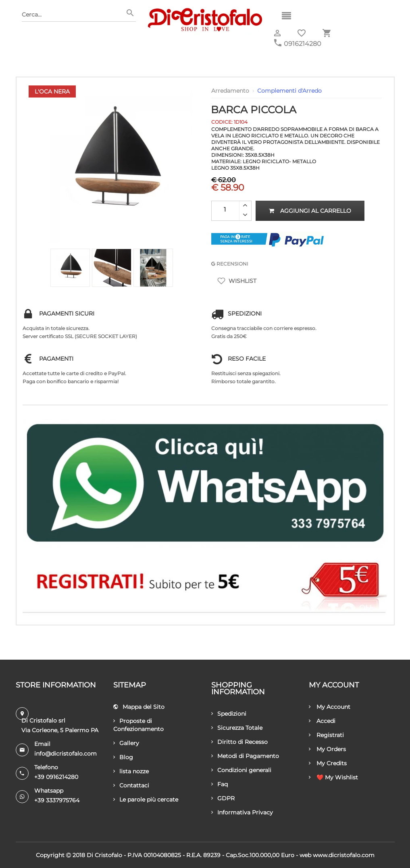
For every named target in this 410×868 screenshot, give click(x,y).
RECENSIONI (230, 264)
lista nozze (131, 771)
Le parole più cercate (146, 799)
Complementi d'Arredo (289, 91)
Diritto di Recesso (239, 742)
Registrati (326, 735)
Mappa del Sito (139, 707)
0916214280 (303, 44)
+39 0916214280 (56, 777)
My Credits (328, 763)
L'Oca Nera (52, 91)
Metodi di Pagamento (245, 756)
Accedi (322, 721)
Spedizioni (229, 714)
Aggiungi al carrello (310, 211)
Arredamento (230, 91)
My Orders (327, 749)
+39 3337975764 (57, 800)
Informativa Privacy (242, 812)
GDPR (223, 798)
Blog (123, 757)
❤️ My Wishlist (333, 777)
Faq (220, 784)
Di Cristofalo (104, 855)
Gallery (126, 743)
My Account (330, 707)
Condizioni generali (241, 770)
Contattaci (131, 785)
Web (305, 855)
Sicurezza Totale (237, 728)
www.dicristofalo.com (344, 855)
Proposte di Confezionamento (138, 725)
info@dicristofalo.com (66, 754)
